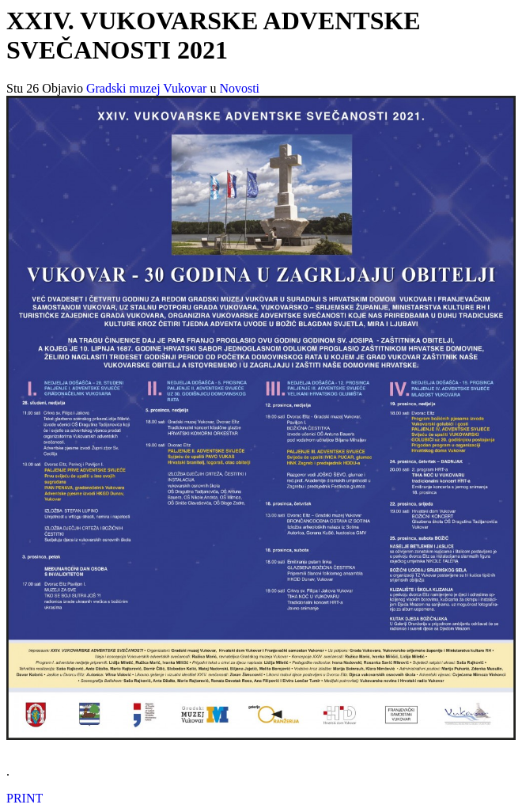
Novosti (239, 88)
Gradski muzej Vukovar (146, 88)
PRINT (25, 798)
